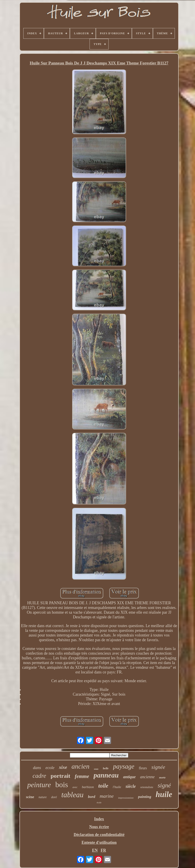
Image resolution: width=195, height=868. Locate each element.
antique (129, 777)
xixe (63, 767)
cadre (39, 776)
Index (99, 819)
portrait (60, 776)
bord (92, 797)
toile (103, 786)
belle (106, 768)
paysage (124, 766)
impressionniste (126, 798)
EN (95, 850)
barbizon (88, 787)
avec (75, 787)
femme (82, 776)
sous (96, 769)
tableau (72, 795)
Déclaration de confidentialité (99, 835)
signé (164, 785)
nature (43, 797)
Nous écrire (99, 827)
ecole (50, 768)
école (99, 803)
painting (145, 797)
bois (62, 785)
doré (54, 797)
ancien (80, 766)
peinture (39, 785)
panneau (106, 775)
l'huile (117, 787)
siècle (131, 786)
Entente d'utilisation (99, 842)
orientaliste (147, 787)
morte (162, 778)
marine (107, 796)
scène (30, 797)
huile (164, 794)
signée (158, 767)
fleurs (143, 768)
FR (103, 850)
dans (37, 768)
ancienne (147, 777)
